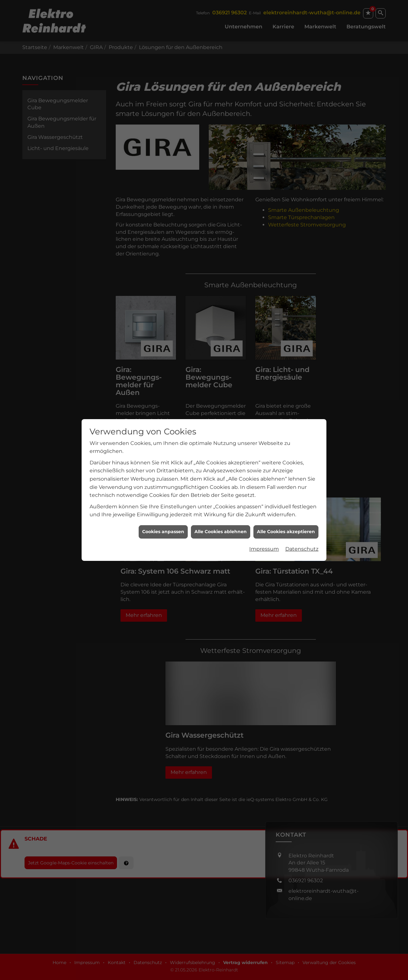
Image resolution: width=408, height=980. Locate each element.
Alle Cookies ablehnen (221, 503)
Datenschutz (302, 521)
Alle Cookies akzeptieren (286, 503)
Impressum (264, 521)
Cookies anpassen (163, 503)
